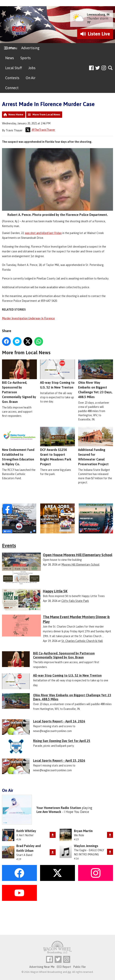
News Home (16, 115)
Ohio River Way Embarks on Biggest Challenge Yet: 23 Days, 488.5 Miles (72, 697)
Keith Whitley (26, 831)
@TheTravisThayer (40, 130)
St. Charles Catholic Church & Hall (82, 641)
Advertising (30, 48)
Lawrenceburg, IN (98, 15)
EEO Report (64, 967)
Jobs (32, 68)
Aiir (69, 972)
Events (9, 546)
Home (10, 48)
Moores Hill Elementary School (80, 565)
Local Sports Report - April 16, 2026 (59, 721)
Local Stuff (14, 68)
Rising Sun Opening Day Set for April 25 (62, 741)
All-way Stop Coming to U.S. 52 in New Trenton (57, 374)
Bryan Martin (83, 831)
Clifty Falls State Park (75, 601)
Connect (12, 88)
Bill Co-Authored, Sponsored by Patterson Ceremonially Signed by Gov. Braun (19, 382)
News (10, 58)
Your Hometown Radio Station (59, 808)
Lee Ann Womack (49, 812)
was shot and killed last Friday (43, 233)
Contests (12, 78)
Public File (79, 967)
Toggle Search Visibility (111, 68)
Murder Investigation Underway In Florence (28, 318)
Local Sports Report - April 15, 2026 (59, 761)
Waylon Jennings (86, 846)
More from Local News (46, 115)
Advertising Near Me (42, 967)
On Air (31, 78)
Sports (26, 58)
